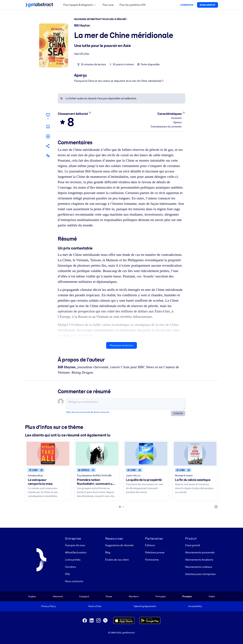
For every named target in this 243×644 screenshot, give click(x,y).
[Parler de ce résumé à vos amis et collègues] (48, 146)
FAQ (67, 574)
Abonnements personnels (200, 552)
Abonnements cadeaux (199, 567)
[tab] (120, 507)
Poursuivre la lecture (122, 345)
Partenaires (152, 560)
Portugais (161, 596)
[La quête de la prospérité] (146, 454)
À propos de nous (75, 545)
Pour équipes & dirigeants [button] (80, 5)
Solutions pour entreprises (200, 574)
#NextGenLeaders (76, 552)
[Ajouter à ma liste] (48, 136)
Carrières (70, 567)
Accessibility (195, 606)
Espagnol (84, 596)
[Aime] (48, 116)
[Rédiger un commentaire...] (126, 404)
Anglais (32, 596)
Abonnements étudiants (199, 560)
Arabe (212, 596)
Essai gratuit (193, 545)
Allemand (58, 596)
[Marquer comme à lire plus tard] (48, 127)
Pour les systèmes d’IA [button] (132, 5)
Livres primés (73, 560)
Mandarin (134, 596)
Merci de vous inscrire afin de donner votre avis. (88, 412)
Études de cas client (117, 560)
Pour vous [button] (108, 5)
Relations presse (155, 552)
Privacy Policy (48, 606)
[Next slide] (216, 507)
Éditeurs (150, 545)
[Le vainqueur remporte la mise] (48, 454)
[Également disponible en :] (48, 156)
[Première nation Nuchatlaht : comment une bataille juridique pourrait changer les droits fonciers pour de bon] (97, 454)
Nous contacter (74, 581)
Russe (109, 596)
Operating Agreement (145, 606)
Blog (108, 552)
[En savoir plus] (90, 113)
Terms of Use (95, 606)
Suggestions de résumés (119, 545)
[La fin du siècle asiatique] (195, 454)
